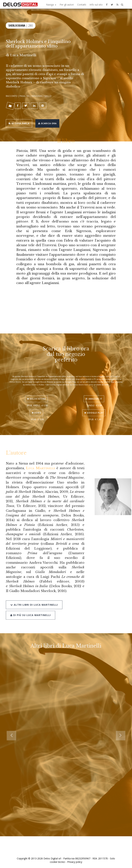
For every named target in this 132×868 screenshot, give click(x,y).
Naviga (51, 5)
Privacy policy (75, 862)
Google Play (94, 408)
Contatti (82, 5)
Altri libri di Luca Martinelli (34, 598)
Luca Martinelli (40, 468)
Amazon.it (94, 394)
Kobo (36, 408)
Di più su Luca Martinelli (31, 609)
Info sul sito (96, 5)
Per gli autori (67, 5)
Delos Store (36, 394)
